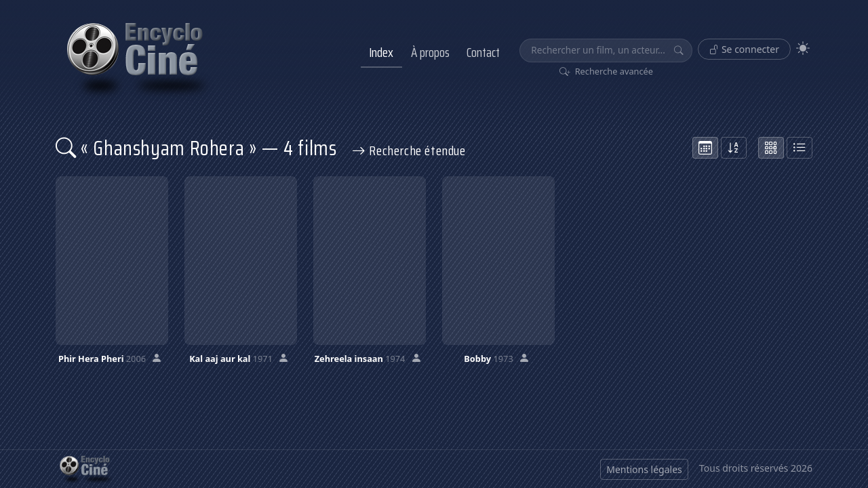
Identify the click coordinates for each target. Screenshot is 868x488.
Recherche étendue (409, 150)
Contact (483, 52)
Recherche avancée (607, 71)
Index (381, 52)
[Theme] (803, 48)
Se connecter (744, 49)
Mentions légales (644, 469)
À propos (430, 52)
